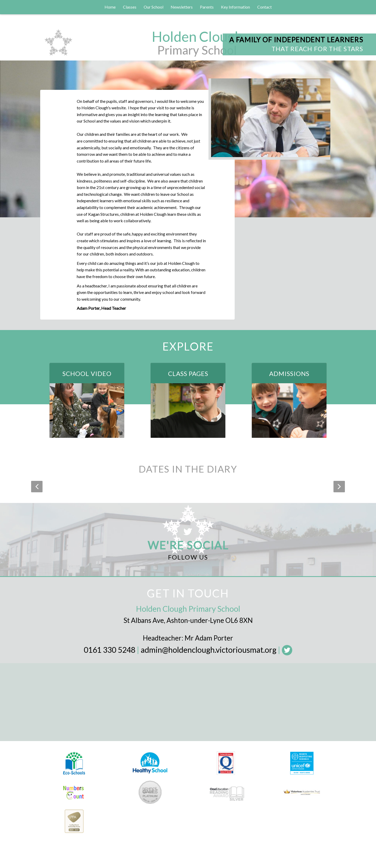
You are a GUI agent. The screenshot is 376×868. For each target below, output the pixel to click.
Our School (154, 7)
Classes (130, 7)
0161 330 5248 (110, 650)
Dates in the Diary (188, 469)
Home (110, 7)
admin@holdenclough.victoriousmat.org (209, 650)
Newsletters (182, 7)
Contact (264, 7)
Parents (207, 7)
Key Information (235, 7)
